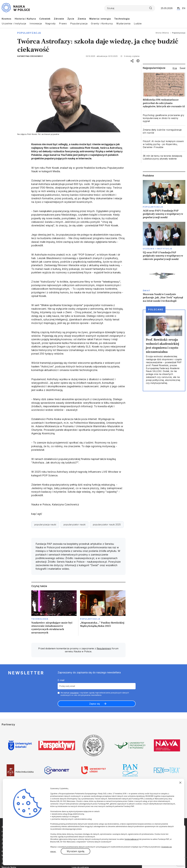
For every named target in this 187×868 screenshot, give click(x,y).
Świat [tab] (182, 68)
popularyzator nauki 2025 (107, 525)
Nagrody (51, 24)
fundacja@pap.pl (132, 839)
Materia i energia (100, 19)
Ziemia (82, 19)
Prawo (63, 24)
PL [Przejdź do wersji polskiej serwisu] (179, 8)
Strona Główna (162, 33)
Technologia (122, 19)
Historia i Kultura (25, 19)
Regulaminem (104, 648)
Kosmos (7, 19)
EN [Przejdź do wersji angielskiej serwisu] (184, 8)
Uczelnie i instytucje (158, 249)
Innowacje (36, 24)
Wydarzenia (123, 24)
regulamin (74, 693)
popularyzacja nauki (45, 525)
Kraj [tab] (175, 68)
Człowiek (45, 19)
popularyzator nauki (74, 525)
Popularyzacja (79, 24)
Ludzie (138, 24)
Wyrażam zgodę (76, 851)
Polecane (156, 309)
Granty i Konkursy (102, 24)
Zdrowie (59, 19)
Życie (71, 19)
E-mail (61, 680)
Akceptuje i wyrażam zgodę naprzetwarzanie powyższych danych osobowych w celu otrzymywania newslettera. (95, 694)
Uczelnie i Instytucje (14, 24)
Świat (147, 291)
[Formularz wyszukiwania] (130, 8)
